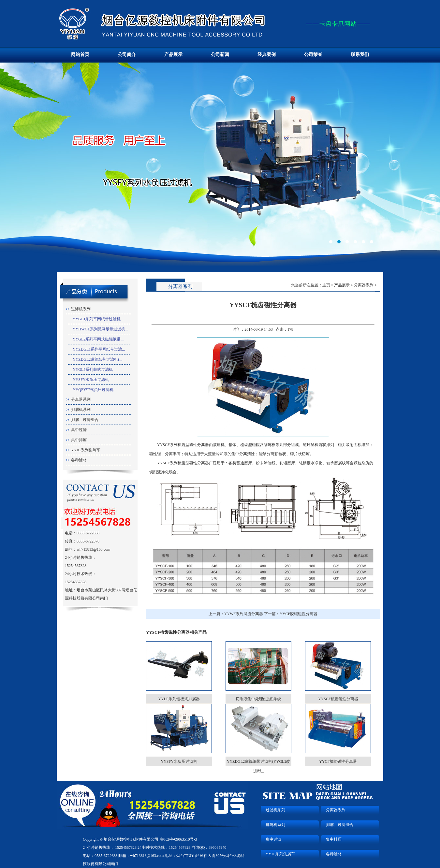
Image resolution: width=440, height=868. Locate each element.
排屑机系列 (81, 410)
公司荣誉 (313, 55)
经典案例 (267, 55)
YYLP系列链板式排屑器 (179, 699)
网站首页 (80, 55)
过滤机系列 (81, 309)
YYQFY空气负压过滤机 (93, 390)
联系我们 (360, 55)
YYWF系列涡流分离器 (244, 614)
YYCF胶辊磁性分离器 (299, 614)
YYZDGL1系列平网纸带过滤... (99, 349)
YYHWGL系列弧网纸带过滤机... (100, 329)
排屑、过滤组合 (85, 420)
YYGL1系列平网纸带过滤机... (98, 319)
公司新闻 (220, 55)
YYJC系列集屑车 (86, 450)
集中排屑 (79, 440)
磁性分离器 (199, 445)
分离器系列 (81, 399)
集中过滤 (79, 430)
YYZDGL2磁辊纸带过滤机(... (97, 359)
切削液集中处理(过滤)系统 (258, 699)
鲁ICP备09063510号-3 (179, 839)
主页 (326, 285)
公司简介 (127, 55)
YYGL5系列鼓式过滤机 (93, 369)
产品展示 (173, 55)
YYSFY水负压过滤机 (91, 380)
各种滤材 (79, 460)
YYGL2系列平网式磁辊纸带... (98, 339)
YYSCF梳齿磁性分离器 (338, 699)
